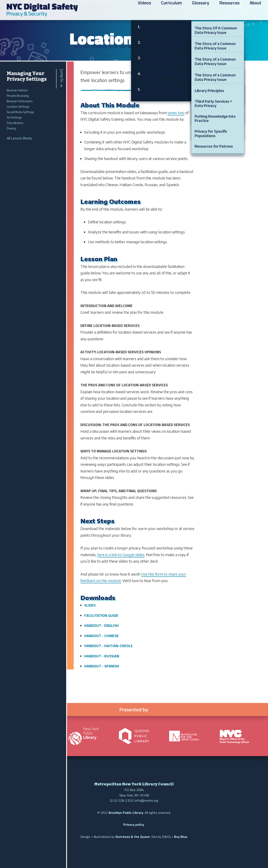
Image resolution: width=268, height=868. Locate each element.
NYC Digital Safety (42, 10)
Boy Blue (181, 837)
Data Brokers (15, 123)
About (255, 11)
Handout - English (101, 625)
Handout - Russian (102, 656)
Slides (90, 605)
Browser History (17, 90)
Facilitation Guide (101, 615)
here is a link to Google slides (121, 555)
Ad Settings (14, 117)
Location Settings (18, 107)
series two (176, 113)
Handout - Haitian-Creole (108, 646)
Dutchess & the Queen (133, 837)
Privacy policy (134, 824)
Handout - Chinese (101, 636)
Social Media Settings (20, 112)
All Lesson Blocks (19, 138)
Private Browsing (18, 96)
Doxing (11, 128)
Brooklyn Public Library (126, 813)
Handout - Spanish (102, 666)
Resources (229, 11)
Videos (144, 11)
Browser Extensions (20, 101)
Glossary (201, 11)
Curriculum (171, 11)
